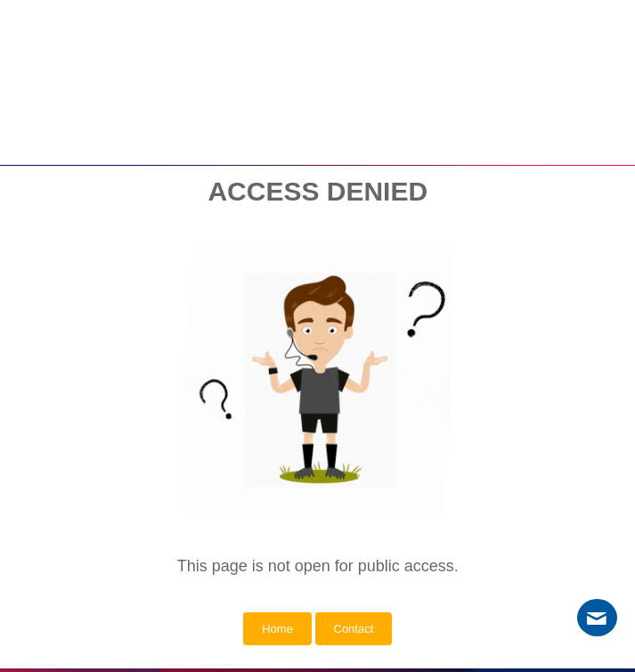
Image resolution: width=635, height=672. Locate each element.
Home (277, 629)
